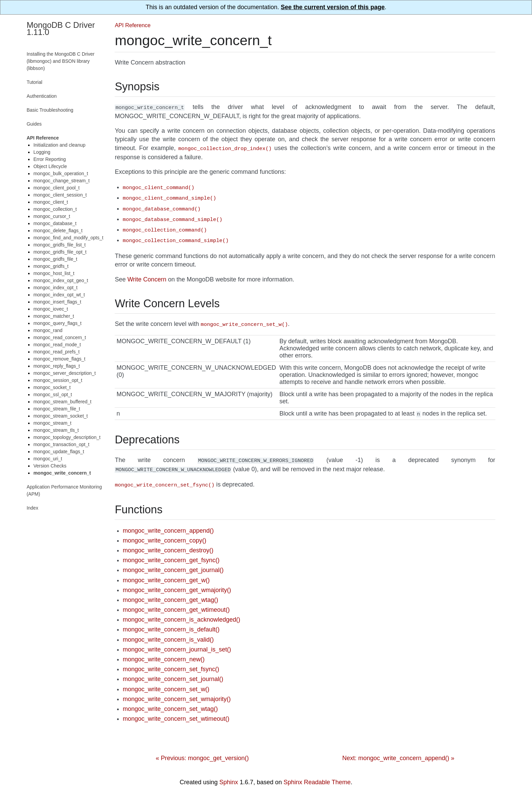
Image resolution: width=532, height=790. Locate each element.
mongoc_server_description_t (64, 373)
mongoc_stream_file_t (57, 409)
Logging (42, 152)
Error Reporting (50, 159)
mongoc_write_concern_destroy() (168, 542)
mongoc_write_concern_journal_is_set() (177, 641)
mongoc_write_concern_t (62, 473)
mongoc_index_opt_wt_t (59, 295)
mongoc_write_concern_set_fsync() (171, 661)
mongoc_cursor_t (52, 216)
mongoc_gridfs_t (51, 266)
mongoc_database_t (55, 223)
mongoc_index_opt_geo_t (61, 280)
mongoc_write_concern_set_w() (166, 681)
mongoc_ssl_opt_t (53, 394)
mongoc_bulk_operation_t (61, 173)
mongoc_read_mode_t (57, 345)
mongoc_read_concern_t (60, 337)
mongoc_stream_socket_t (60, 416)
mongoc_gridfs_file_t (55, 259)
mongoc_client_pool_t (56, 188)
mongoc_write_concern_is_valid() (168, 631)
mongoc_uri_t (48, 459)
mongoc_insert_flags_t (57, 302)
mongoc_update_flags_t (59, 452)
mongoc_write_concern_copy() (165, 532)
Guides (34, 124)
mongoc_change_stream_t (61, 181)
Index (32, 508)
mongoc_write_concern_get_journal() (173, 562)
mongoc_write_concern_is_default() (171, 621)
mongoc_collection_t (55, 209)
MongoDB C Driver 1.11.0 (61, 29)
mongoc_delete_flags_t (58, 231)
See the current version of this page (333, 7)
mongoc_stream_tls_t (56, 430)
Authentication (42, 96)
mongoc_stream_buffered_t (62, 402)
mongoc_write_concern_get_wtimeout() (176, 602)
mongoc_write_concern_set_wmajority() (177, 691)
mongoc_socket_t (52, 387)
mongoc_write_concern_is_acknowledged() (182, 611)
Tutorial (34, 82)
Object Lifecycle (50, 166)
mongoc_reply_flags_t (56, 366)
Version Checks (50, 466)
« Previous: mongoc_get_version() (202, 750)
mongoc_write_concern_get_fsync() (171, 552)
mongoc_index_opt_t (55, 288)
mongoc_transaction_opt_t (61, 444)
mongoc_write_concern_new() (164, 651)
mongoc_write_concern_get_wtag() (170, 592)
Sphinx (229, 774)
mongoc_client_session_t (60, 195)
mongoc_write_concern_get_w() (166, 572)
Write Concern (147, 274)
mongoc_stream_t (52, 423)
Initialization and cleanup (59, 145)
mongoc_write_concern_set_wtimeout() (176, 711)
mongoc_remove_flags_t (59, 359)
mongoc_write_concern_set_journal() (173, 671)
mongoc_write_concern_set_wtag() (170, 701)
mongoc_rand (48, 330)
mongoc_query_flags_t (57, 323)
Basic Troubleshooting (50, 110)
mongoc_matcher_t (54, 316)
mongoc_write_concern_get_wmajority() (177, 582)
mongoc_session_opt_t (58, 380)
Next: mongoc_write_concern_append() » (398, 750)
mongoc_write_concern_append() (168, 522)
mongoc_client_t (51, 202)
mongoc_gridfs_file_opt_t (60, 252)
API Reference (132, 25)
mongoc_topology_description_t (67, 437)
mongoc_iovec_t (51, 309)
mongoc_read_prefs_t (56, 352)
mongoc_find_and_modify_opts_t (68, 238)
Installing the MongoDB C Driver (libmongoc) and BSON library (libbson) (60, 61)
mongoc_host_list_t (54, 273)
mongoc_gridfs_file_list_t (59, 245)
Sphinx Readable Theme (317, 774)
